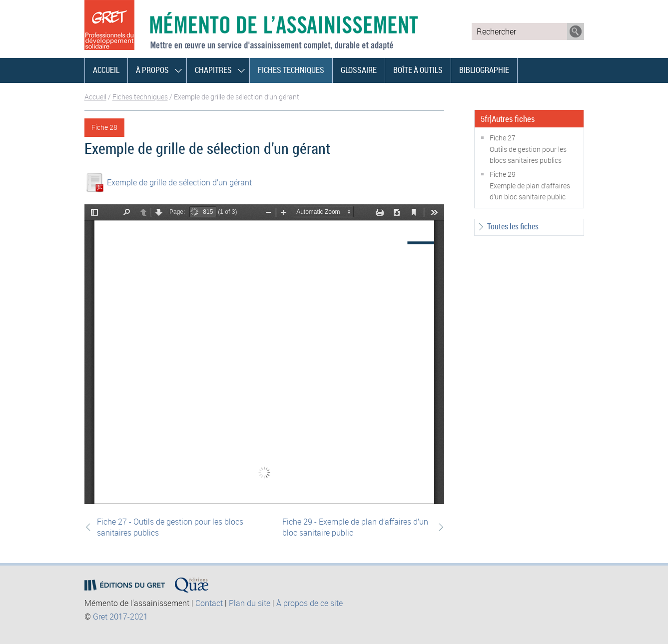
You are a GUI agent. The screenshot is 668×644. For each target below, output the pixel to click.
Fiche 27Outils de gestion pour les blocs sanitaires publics (528, 149)
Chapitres (213, 70)
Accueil (106, 70)
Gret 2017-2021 (120, 617)
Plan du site (250, 603)
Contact (209, 603)
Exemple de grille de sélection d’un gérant (179, 182)
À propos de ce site (310, 603)
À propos (152, 70)
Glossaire (359, 70)
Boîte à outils (418, 70)
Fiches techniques (291, 70)
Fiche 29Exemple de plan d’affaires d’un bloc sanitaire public (530, 185)
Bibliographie (484, 70)
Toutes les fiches (513, 226)
